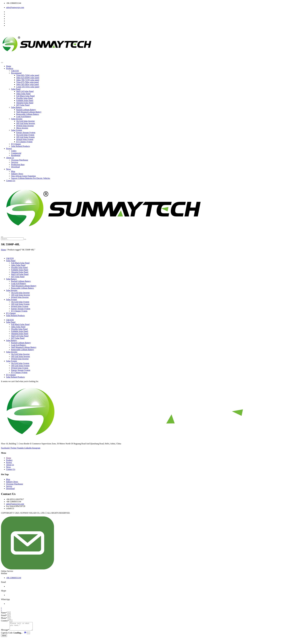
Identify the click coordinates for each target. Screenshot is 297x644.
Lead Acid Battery (24, 116)
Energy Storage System (26, 132)
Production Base (18, 165)
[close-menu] (2, 237)
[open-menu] (2, 63)
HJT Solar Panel (23, 105)
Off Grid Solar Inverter (26, 123)
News (8, 169)
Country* (5, 621)
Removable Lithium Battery (28, 114)
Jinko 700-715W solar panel (28, 80)
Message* (5, 631)
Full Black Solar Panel (25, 96)
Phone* (4, 618)
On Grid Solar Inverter (25, 121)
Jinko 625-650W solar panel (28, 78)
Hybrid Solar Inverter (25, 126)
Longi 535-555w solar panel (28, 87)
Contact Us (11, 181)
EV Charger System (24, 142)
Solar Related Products (21, 146)
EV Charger (16, 144)
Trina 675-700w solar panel (28, 82)
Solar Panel (16, 89)
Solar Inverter (17, 119)
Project (9, 149)
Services (15, 162)
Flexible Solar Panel (25, 98)
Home (9, 66)
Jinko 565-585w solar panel (28, 84)
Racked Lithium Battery (26, 110)
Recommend (16, 73)
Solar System (17, 130)
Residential (16, 155)
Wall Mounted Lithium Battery (29, 112)
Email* (4, 615)
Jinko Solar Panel (23, 94)
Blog (13, 171)
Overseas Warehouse (20, 160)
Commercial (16, 153)
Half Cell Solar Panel (25, 91)
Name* (4, 613)
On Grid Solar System (25, 135)
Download (15, 167)
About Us (10, 158)
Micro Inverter (22, 128)
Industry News (17, 174)
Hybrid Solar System (25, 139)
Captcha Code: (14, 634)
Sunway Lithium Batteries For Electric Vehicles (31, 178)
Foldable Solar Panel (25, 100)
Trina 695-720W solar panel (28, 75)
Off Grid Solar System (25, 137)
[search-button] (25, 239)
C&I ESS (15, 71)
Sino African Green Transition (23, 176)
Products (10, 68)
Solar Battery (17, 107)
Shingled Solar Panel (25, 103)
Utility (14, 151)
